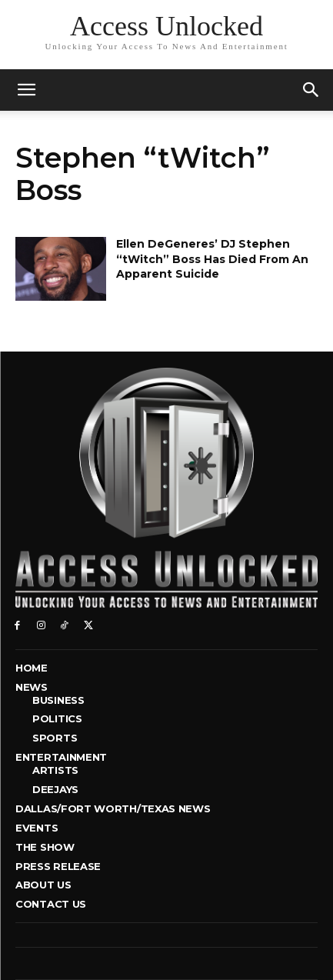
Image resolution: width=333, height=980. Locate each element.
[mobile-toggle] (26, 90)
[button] (311, 90)
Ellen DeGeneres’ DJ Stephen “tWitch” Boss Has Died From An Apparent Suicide (212, 259)
